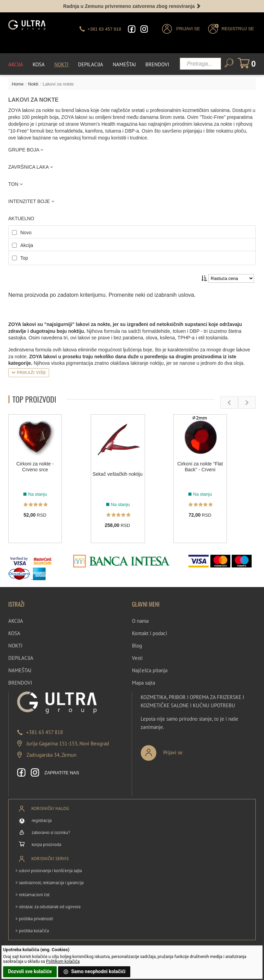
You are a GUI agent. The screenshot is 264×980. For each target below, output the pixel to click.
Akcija (16, 64)
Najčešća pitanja (150, 670)
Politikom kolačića (63, 961)
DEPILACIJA (21, 658)
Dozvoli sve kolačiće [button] (30, 971)
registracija (42, 820)
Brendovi (157, 64)
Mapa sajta (144, 683)
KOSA (14, 633)
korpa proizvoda (46, 844)
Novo (26, 233)
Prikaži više (29, 373)
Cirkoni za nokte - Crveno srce (35, 467)
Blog (137, 646)
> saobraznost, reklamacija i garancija (49, 883)
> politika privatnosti (34, 919)
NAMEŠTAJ (20, 670)
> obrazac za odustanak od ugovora (48, 907)
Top (24, 258)
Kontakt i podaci (150, 633)
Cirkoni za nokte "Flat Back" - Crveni (200, 467)
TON (15, 184)
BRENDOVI (20, 683)
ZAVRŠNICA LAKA (31, 167)
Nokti (61, 64)
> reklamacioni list (32, 895)
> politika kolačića (32, 931)
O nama (140, 621)
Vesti (137, 658)
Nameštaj (124, 64)
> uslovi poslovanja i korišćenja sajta (49, 871)
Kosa (39, 64)
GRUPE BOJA (26, 150)
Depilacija (91, 64)
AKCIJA (16, 621)
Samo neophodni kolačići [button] (94, 972)
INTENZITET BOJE (31, 201)
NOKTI (15, 646)
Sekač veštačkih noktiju (118, 474)
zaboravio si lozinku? (51, 832)
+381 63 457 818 (45, 732)
